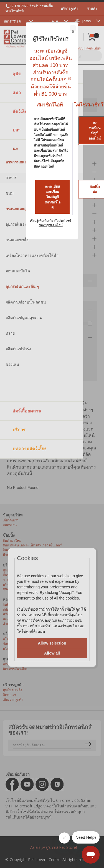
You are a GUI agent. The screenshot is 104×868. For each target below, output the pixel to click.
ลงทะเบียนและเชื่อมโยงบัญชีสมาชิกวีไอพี (53, 197)
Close (73, 28)
